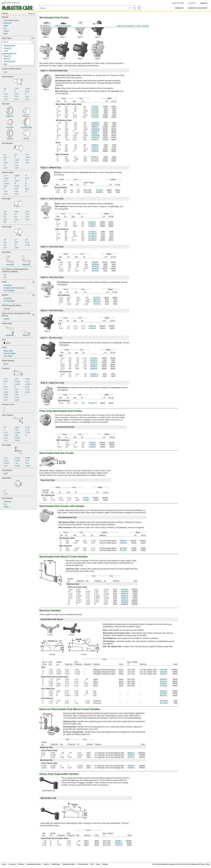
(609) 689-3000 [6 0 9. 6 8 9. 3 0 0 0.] (178, 3)
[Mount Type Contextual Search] (18, 42)
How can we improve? (126, 26)
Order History (198, 8)
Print (138, 26)
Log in (204, 3)
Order (179, 8)
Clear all (32, 13)
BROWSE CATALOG (12, 3)
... (53, 26)
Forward (146, 26)
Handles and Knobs (63, 26)
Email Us (192, 3)
